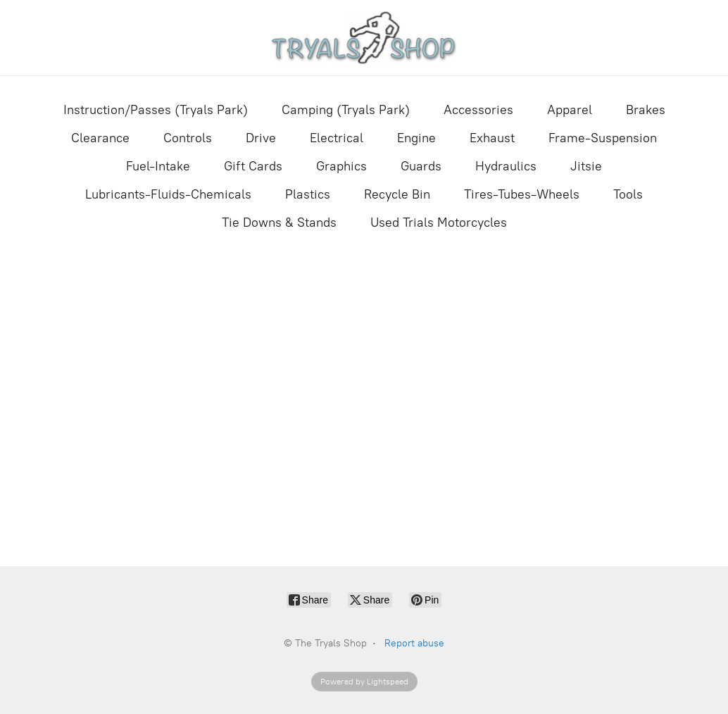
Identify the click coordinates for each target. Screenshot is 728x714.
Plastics (308, 194)
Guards (421, 166)
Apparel (570, 110)
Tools (628, 194)
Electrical (337, 138)
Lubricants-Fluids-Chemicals (168, 194)
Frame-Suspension (603, 138)
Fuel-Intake (158, 166)
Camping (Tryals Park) (346, 110)
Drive (261, 138)
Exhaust (492, 138)
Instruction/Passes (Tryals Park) (156, 110)
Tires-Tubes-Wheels (522, 194)
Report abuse (414, 643)
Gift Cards (253, 166)
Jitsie (586, 166)
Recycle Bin (397, 194)
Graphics (341, 166)
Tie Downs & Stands (279, 223)
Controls (188, 138)
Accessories (478, 110)
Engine (416, 138)
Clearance (100, 138)
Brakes (646, 110)
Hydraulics (506, 166)
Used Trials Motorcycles (439, 223)
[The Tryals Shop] (364, 38)
